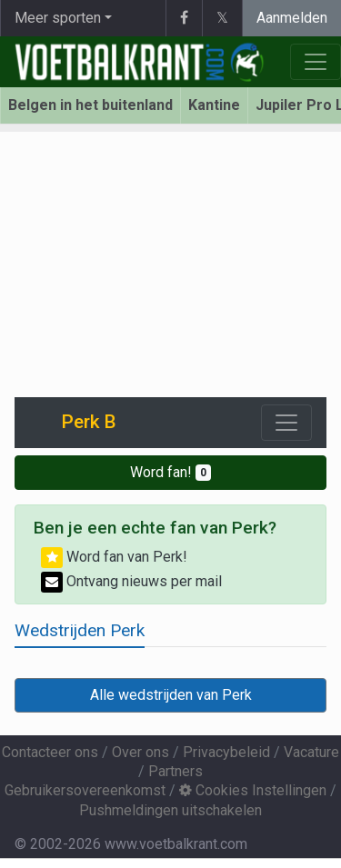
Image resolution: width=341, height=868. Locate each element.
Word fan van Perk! (114, 557)
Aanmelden (292, 18)
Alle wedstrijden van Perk (171, 695)
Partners (176, 771)
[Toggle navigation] (286, 423)
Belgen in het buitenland (90, 105)
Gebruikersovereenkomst (85, 790)
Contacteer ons (50, 752)
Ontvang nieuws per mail (131, 581)
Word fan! (170, 472)
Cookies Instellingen (253, 790)
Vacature (311, 752)
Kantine (214, 105)
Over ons (140, 752)
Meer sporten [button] (58, 18)
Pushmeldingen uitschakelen (170, 810)
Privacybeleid (226, 752)
